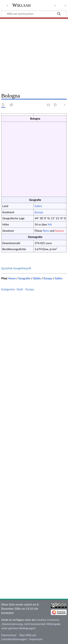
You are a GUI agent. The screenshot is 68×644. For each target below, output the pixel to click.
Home (12, 278)
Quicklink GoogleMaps (15, 268)
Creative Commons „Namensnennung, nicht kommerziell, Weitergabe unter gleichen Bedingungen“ (31, 624)
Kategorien (8, 289)
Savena (59, 231)
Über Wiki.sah (28, 635)
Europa (39, 212)
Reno (46, 231)
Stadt (20, 289)
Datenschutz (9, 635)
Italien (38, 206)
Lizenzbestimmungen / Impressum (22, 639)
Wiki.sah (21, 5)
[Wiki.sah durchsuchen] (34, 14)
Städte (37, 278)
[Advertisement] (34, 54)
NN (50, 224)
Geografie (24, 278)
